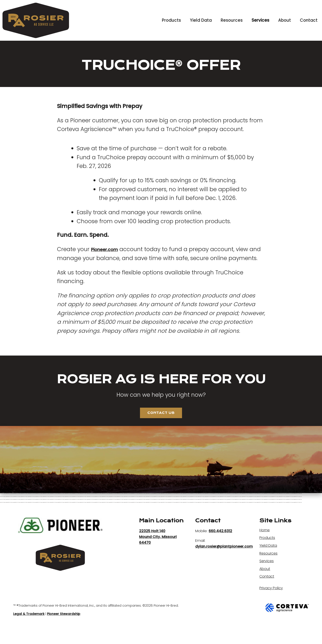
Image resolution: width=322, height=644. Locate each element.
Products (171, 20)
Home (266, 543)
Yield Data (201, 20)
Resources (232, 20)
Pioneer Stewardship (64, 629)
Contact (309, 20)
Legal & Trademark (29, 629)
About (285, 20)
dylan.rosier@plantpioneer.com (224, 560)
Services (260, 20)
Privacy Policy (272, 601)
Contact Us (161, 424)
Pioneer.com (109, 249)
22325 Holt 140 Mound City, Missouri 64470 (158, 550)
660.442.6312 (220, 544)
